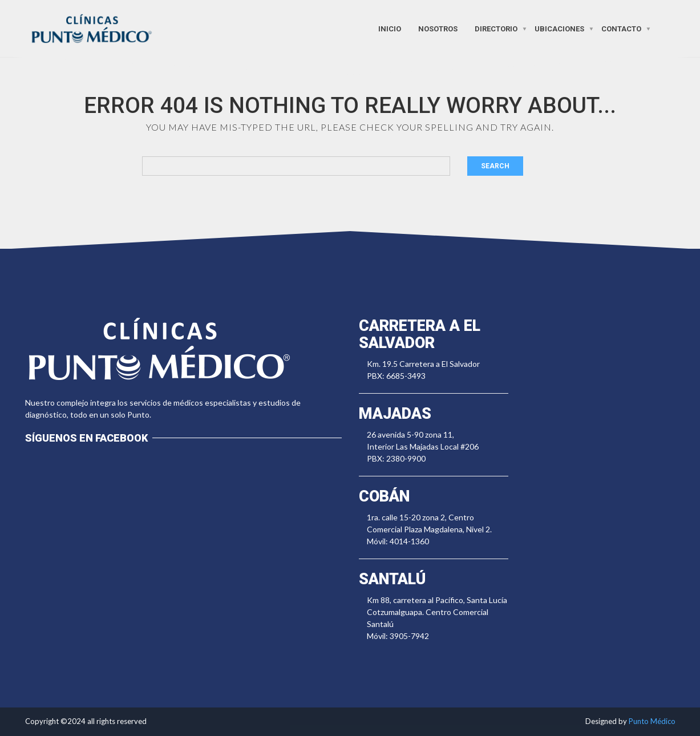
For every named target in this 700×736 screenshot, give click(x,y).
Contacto (621, 28)
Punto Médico (652, 721)
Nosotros (438, 28)
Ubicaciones (559, 28)
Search (495, 166)
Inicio (390, 28)
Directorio (496, 28)
